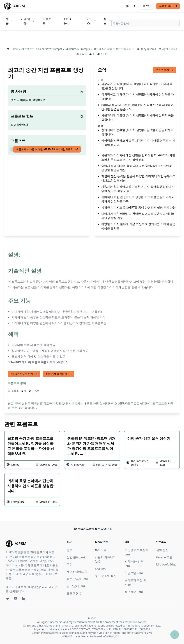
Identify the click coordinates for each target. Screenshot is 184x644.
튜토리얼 (101, 550)
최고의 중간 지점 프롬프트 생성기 (113, 49)
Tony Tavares (148, 49)
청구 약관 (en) (134, 592)
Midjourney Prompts (78, 49)
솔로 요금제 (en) (77, 579)
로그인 (147, 6)
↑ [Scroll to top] (175, 635)
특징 (70, 564)
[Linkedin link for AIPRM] (24, 599)
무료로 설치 (168, 6)
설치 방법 (162, 550)
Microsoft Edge (166, 564)
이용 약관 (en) (134, 573)
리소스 (91, 21)
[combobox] (146, 23)
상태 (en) (101, 569)
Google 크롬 (164, 557)
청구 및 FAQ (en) (106, 576)
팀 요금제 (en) (76, 586)
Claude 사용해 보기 (24, 374)
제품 (10, 21)
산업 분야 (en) (76, 557)
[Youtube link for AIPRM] (16, 599)
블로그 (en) (74, 593)
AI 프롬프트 (28, 49)
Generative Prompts (50, 49)
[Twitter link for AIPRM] (8, 599)
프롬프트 (47, 21)
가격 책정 (28, 21)
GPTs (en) (67, 21)
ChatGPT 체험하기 (59, 374)
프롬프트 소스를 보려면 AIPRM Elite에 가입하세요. (47, 149)
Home (14, 49)
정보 (107, 21)
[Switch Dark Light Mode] (135, 6)
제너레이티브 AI (77, 572)
